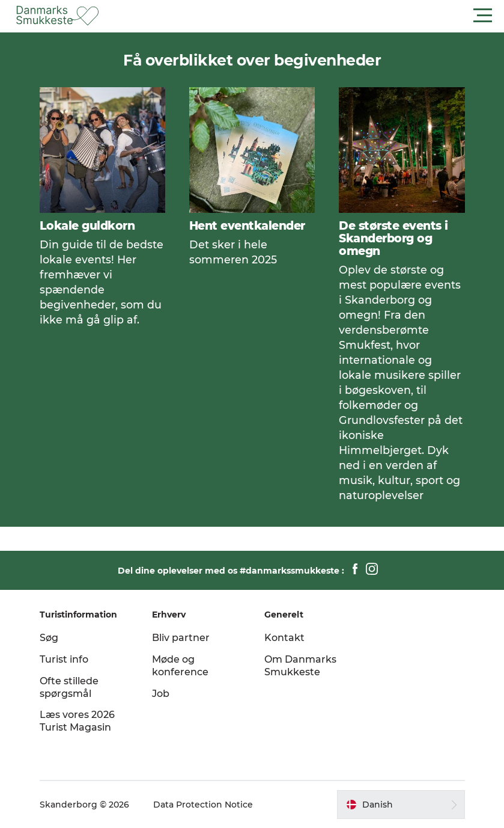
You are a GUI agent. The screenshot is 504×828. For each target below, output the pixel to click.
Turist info (64, 659)
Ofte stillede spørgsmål (69, 687)
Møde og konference (180, 666)
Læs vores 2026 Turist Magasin (77, 721)
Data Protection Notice (203, 805)
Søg (49, 638)
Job (161, 694)
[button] (306, 16)
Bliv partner (181, 638)
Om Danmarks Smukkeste (300, 666)
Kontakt (284, 638)
